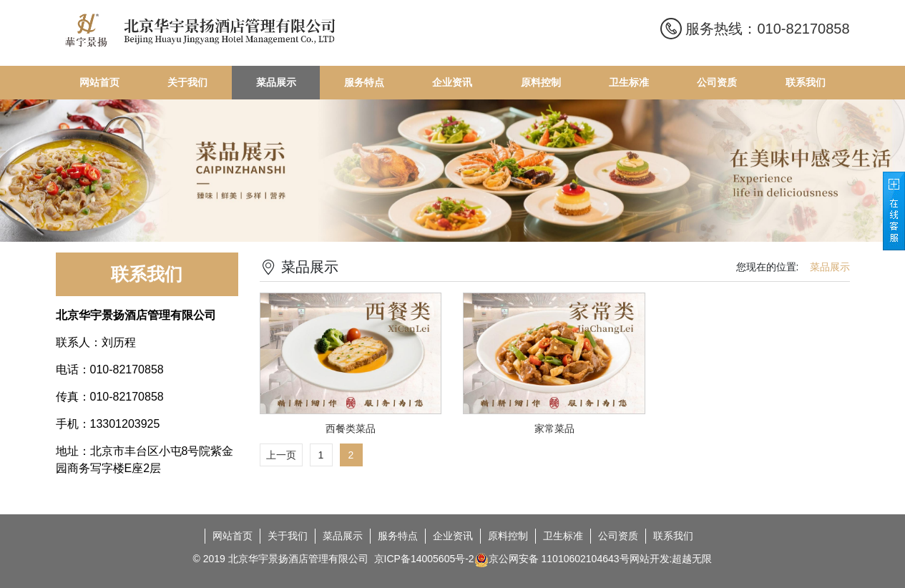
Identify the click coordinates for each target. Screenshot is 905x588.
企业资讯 (453, 536)
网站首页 (233, 536)
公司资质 (618, 536)
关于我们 (288, 536)
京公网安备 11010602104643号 (552, 560)
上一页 (281, 455)
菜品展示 (343, 536)
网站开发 (650, 559)
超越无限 (692, 559)
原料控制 (508, 536)
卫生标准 (563, 536)
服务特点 (398, 536)
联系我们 (673, 536)
